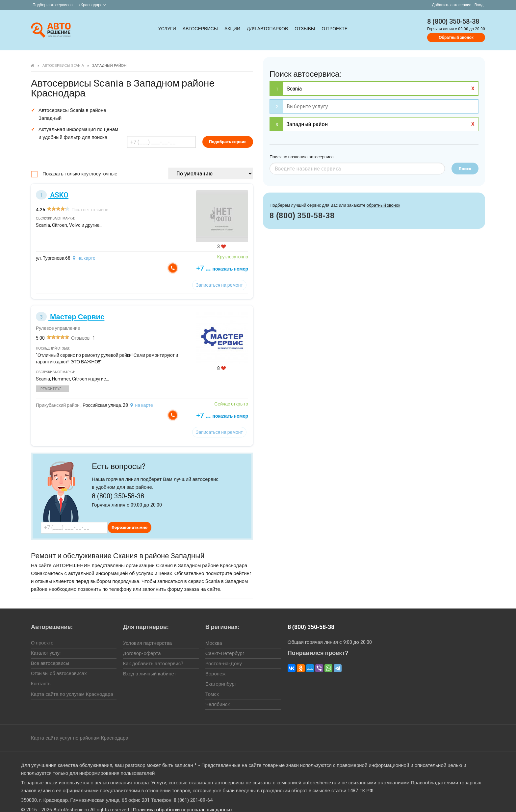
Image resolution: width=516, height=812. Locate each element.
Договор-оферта (142, 643)
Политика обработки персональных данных (183, 800)
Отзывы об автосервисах (60, 664)
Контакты (42, 674)
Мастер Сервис (70, 307)
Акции (232, 29)
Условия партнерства (148, 633)
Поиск (465, 169)
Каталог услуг (47, 643)
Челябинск (218, 694)
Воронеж (216, 664)
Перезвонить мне (129, 518)
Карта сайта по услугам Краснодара (72, 684)
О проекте (335, 29)
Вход (479, 5)
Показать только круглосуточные (80, 164)
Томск (212, 684)
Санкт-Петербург (225, 643)
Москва (214, 633)
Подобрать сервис (250, 132)
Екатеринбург (221, 674)
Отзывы (305, 29)
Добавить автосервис (452, 5)
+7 (247, 258)
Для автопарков (267, 29)
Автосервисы (200, 29)
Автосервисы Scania (63, 66)
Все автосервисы (51, 654)
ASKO (52, 185)
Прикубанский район (58, 395)
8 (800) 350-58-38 (453, 21)
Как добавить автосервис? (153, 654)
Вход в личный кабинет (150, 664)
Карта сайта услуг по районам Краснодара (80, 728)
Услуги (167, 29)
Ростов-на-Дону (224, 654)
